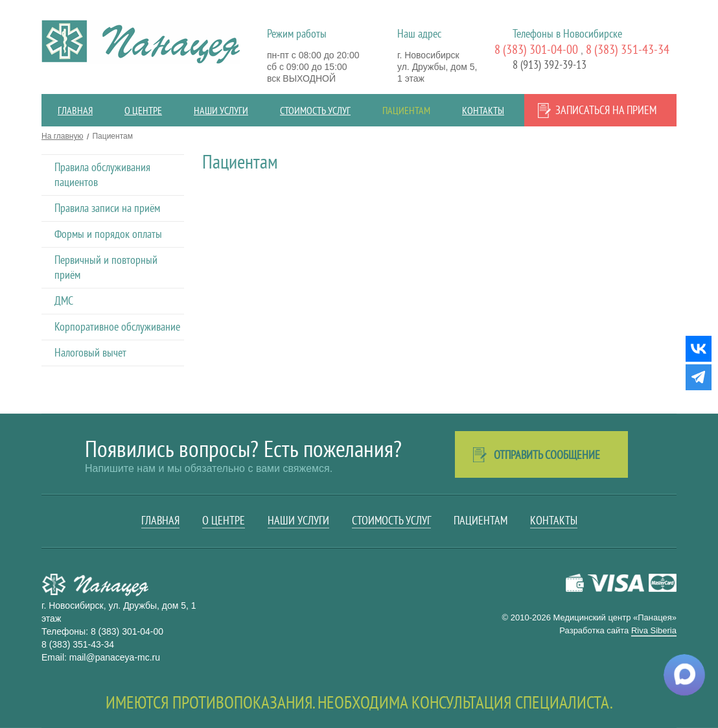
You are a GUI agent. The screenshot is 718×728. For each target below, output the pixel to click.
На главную (62, 136)
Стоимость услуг (315, 110)
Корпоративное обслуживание (117, 326)
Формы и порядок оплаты (108, 234)
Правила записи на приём (107, 208)
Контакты (483, 110)
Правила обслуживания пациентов (102, 174)
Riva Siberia (654, 630)
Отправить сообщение (547, 455)
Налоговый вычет (90, 352)
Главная (75, 110)
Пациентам (406, 110)
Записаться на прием (606, 110)
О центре (143, 110)
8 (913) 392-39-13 (550, 65)
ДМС (64, 300)
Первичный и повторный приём (106, 267)
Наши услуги (221, 110)
